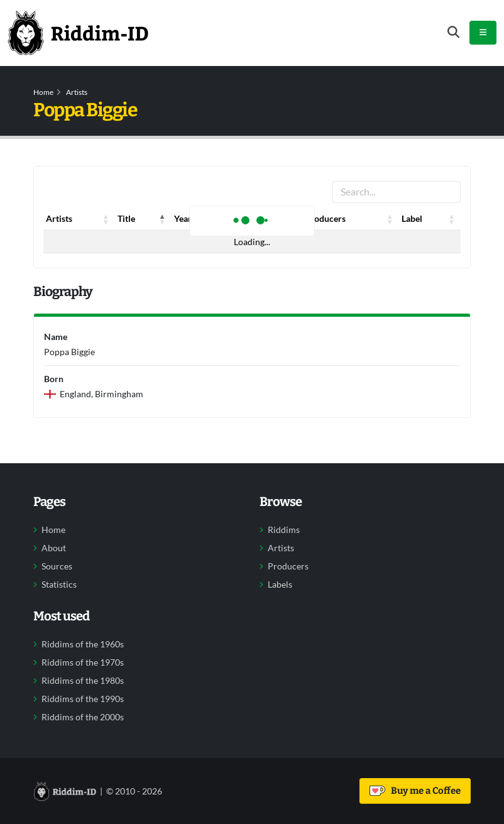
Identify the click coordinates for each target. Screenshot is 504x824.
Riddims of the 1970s (83, 662)
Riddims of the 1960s (83, 644)
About (54, 548)
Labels (280, 585)
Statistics (59, 585)
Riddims (284, 530)
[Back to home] (78, 33)
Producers (288, 566)
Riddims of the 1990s (83, 699)
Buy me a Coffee (415, 791)
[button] (106, 219)
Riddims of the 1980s (83, 681)
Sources (57, 566)
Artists (77, 92)
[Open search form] (453, 32)
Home (43, 92)
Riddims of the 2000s (83, 717)
